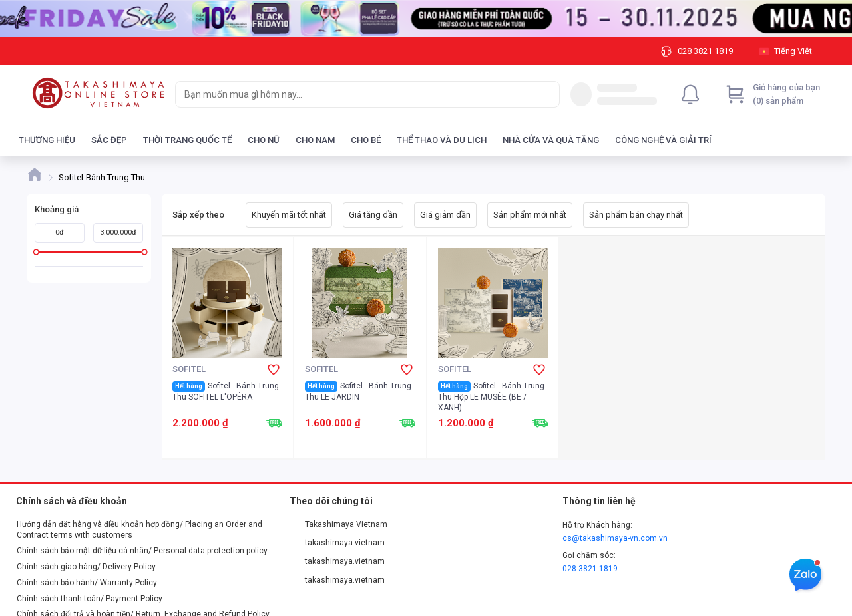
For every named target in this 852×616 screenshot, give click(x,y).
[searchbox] (355, 94)
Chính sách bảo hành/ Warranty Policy (87, 583)
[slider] (36, 252)
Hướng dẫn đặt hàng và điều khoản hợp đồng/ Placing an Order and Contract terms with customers (139, 530)
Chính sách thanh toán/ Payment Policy (90, 599)
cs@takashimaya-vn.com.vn (615, 538)
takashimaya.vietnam (337, 543)
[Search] (546, 94)
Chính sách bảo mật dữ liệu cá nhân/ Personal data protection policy (142, 551)
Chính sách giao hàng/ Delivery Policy (86, 567)
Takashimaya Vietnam (339, 524)
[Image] (426, 19)
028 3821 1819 (590, 569)
